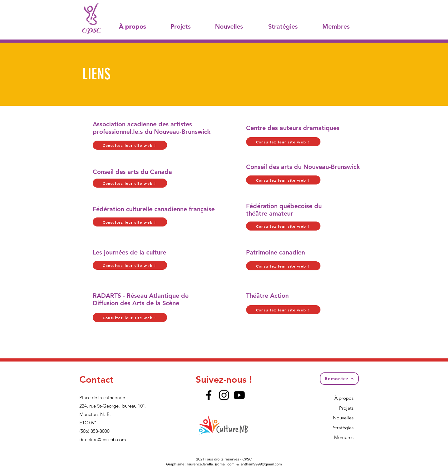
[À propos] (133, 26)
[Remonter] (339, 379)
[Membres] (336, 26)
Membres (344, 437)
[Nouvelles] (229, 26)
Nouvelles (343, 418)
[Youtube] (239, 395)
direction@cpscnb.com (103, 439)
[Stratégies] (284, 26)
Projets (346, 408)
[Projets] (181, 26)
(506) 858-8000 (94, 431)
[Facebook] (209, 395)
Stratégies (343, 428)
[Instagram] (224, 395)
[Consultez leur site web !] (130, 145)
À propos (344, 398)
